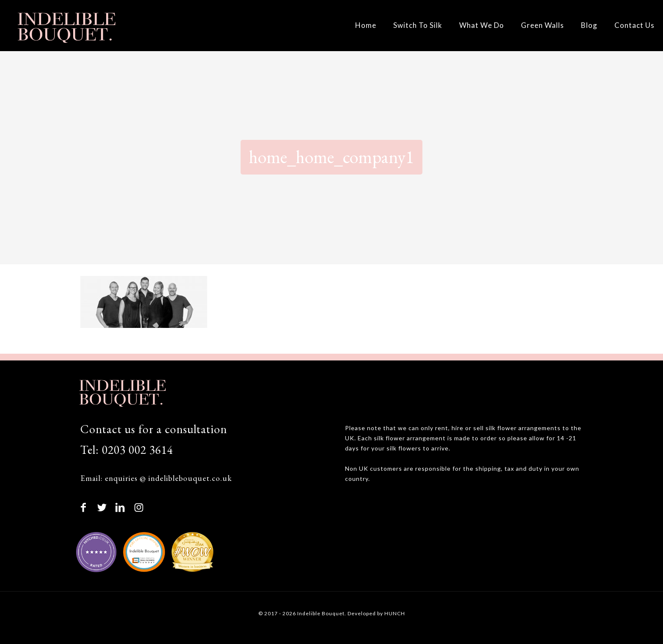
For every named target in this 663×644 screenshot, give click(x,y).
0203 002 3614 (137, 450)
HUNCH (395, 613)
